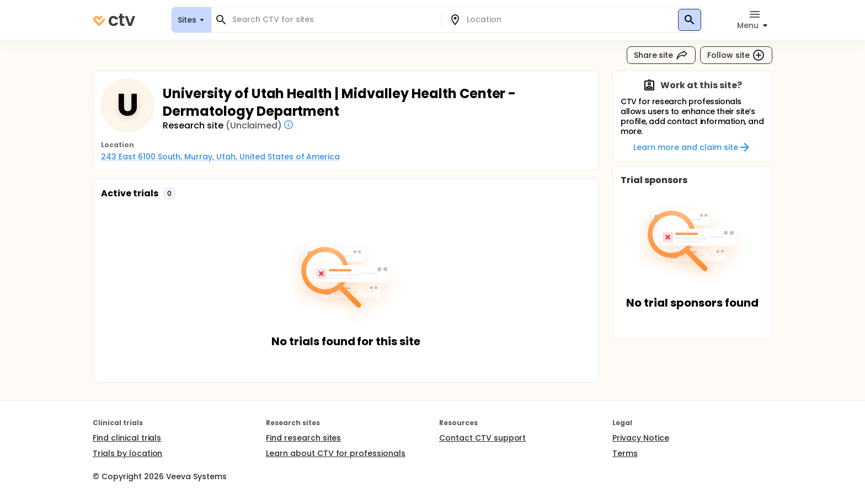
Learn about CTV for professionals (336, 453)
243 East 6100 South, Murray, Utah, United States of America (220, 157)
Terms (625, 453)
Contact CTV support (482, 438)
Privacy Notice (641, 438)
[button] (169, 194)
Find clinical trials (127, 438)
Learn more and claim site (692, 147)
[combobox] (333, 20)
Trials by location (127, 453)
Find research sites (303, 438)
